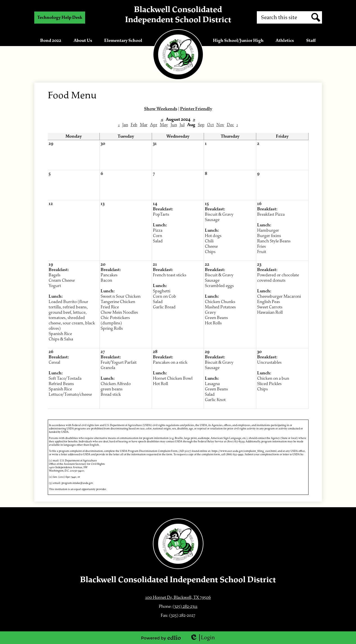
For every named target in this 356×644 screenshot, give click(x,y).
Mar (144, 125)
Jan (125, 125)
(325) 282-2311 (185, 607)
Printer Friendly (196, 109)
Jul (182, 125)
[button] (51, 40)
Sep (201, 125)
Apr (154, 125)
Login (202, 638)
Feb (134, 125)
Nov (220, 125)
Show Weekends (161, 109)
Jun (174, 125)
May (164, 125)
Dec (230, 125)
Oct (210, 125)
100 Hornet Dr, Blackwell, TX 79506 (178, 598)
